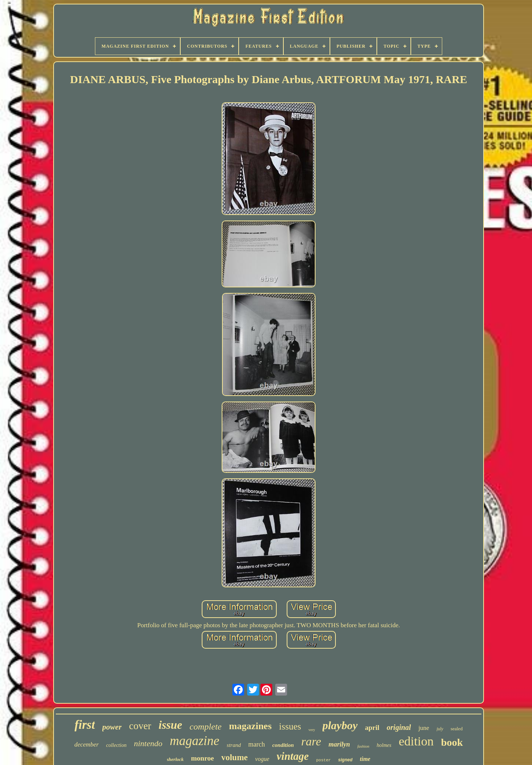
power (112, 727)
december (86, 744)
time (365, 759)
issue (170, 725)
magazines (250, 726)
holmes (384, 745)
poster (324, 760)
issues (290, 726)
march (257, 744)
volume (235, 757)
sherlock (175, 759)
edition (416, 741)
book (452, 742)
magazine (194, 741)
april (372, 728)
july (440, 729)
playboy (340, 725)
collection (116, 745)
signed (345, 760)
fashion (363, 746)
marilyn (339, 744)
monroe (202, 758)
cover (140, 726)
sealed (457, 729)
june (424, 728)
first (85, 725)
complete (206, 727)
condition (283, 745)
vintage (293, 756)
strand (234, 745)
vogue (262, 759)
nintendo (148, 743)
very (312, 730)
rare (311, 741)
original (399, 727)
